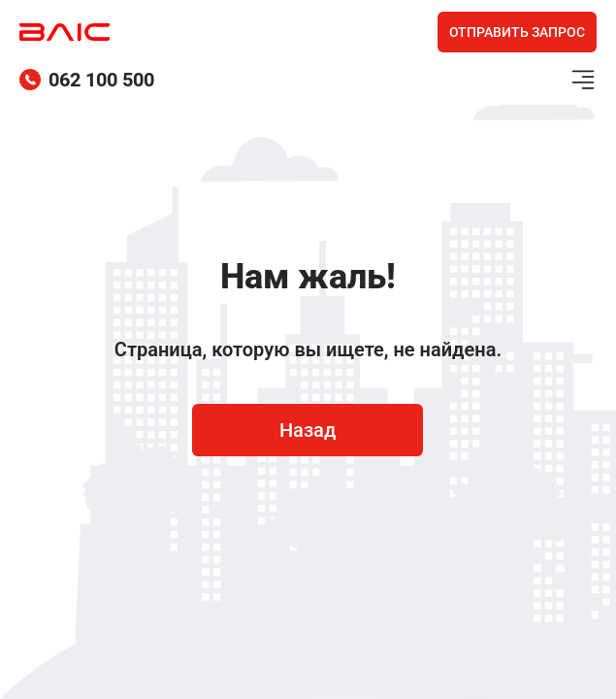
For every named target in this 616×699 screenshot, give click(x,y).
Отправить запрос (517, 32)
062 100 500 (87, 80)
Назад (308, 430)
